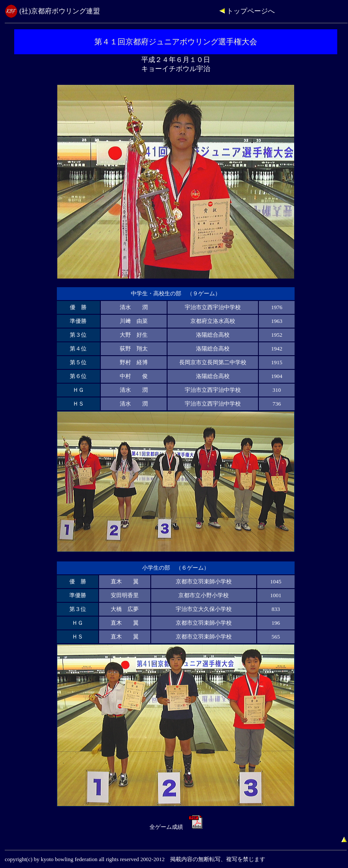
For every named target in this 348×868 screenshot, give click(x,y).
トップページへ (247, 11)
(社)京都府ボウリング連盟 (60, 11)
